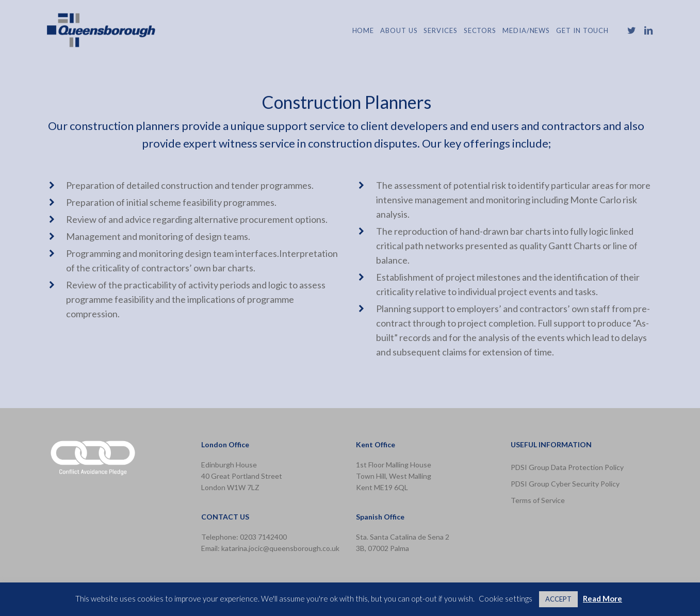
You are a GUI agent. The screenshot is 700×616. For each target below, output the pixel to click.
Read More (603, 598)
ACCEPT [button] (558, 599)
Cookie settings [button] (506, 598)
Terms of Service (538, 500)
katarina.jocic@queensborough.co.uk (280, 548)
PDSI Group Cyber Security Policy (565, 484)
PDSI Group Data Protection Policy (567, 467)
